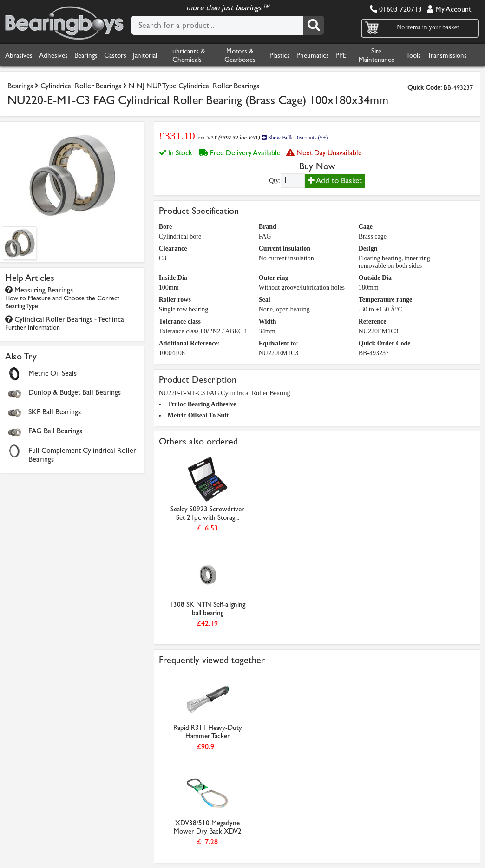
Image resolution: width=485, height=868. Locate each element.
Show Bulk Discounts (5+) (295, 138)
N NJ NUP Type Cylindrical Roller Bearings (194, 86)
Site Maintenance (377, 55)
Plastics (280, 55)
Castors (115, 55)
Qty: (275, 181)
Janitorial (145, 55)
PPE (341, 55)
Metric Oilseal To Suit (198, 415)
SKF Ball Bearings (55, 412)
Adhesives (53, 55)
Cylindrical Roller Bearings (81, 86)
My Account (449, 9)
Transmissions (447, 55)
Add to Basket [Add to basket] (335, 181)
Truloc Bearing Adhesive (202, 404)
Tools (413, 55)
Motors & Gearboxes (240, 55)
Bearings (86, 55)
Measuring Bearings (62, 298)
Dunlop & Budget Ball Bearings (75, 392)
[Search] (314, 25)
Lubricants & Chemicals (187, 55)
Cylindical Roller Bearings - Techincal (66, 323)
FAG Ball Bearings (55, 431)
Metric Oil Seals (52, 373)
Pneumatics (313, 55)
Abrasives (19, 55)
